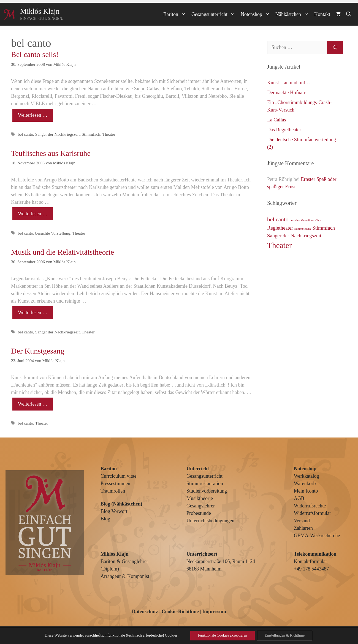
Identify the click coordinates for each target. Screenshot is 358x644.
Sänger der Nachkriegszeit (57, 134)
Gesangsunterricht (215, 14)
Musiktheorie (200, 498)
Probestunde (199, 513)
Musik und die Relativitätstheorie (63, 252)
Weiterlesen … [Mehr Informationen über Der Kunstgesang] (33, 404)
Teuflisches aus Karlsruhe (51, 153)
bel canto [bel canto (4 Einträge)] (278, 219)
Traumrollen (113, 491)
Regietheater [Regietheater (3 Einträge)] (280, 228)
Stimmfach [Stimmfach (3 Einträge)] (324, 228)
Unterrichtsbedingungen (210, 521)
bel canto (25, 134)
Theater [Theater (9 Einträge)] (280, 245)
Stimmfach (91, 134)
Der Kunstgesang (38, 351)
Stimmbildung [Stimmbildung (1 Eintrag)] (303, 229)
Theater (109, 134)
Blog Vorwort (114, 511)
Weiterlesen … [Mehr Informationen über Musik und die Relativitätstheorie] (33, 313)
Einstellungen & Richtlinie (286, 635)
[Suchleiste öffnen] (349, 14)
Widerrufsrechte (310, 506)
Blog (105, 519)
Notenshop (257, 14)
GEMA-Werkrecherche (317, 536)
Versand (302, 521)
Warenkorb (305, 483)
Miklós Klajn (40, 11)
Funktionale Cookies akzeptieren (221, 635)
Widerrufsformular (312, 513)
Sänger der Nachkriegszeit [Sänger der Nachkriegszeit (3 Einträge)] (294, 236)
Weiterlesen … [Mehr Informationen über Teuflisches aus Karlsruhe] (33, 214)
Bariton (176, 14)
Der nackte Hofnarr (286, 93)
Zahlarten (303, 528)
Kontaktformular (310, 561)
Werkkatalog (307, 476)
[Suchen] (335, 47)
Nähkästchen (293, 14)
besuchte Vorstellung (53, 233)
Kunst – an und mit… (289, 83)
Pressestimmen (115, 483)
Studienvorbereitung (207, 491)
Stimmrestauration (205, 483)
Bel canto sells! (35, 54)
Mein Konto (306, 491)
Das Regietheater (284, 130)
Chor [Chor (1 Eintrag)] (318, 220)
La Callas (276, 120)
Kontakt (322, 14)
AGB (299, 498)
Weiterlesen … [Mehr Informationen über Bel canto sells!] (33, 115)
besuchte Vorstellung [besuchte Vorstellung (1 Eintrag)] (302, 220)
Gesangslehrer (201, 506)
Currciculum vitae (118, 476)
